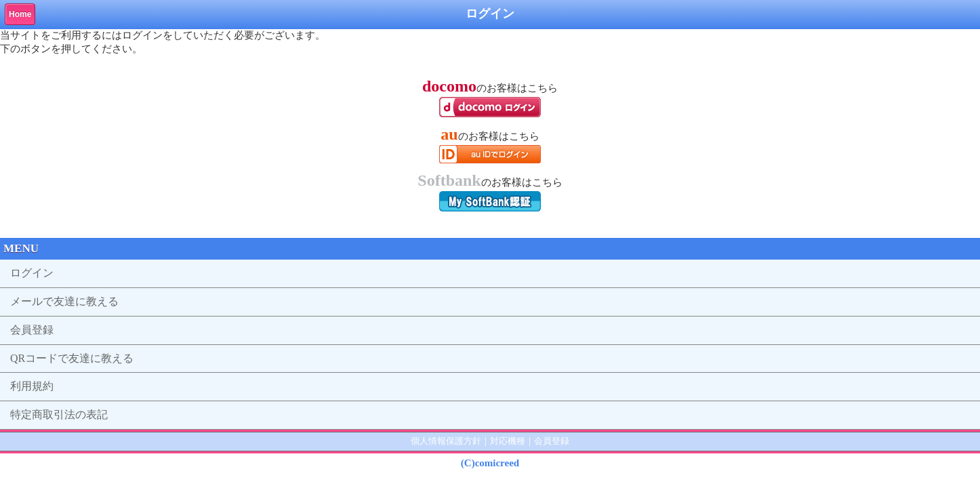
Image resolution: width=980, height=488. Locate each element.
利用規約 (32, 386)
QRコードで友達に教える (72, 358)
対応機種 (508, 441)
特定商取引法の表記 (59, 414)
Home (20, 14)
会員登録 (32, 330)
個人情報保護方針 (446, 441)
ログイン (32, 273)
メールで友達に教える (64, 301)
